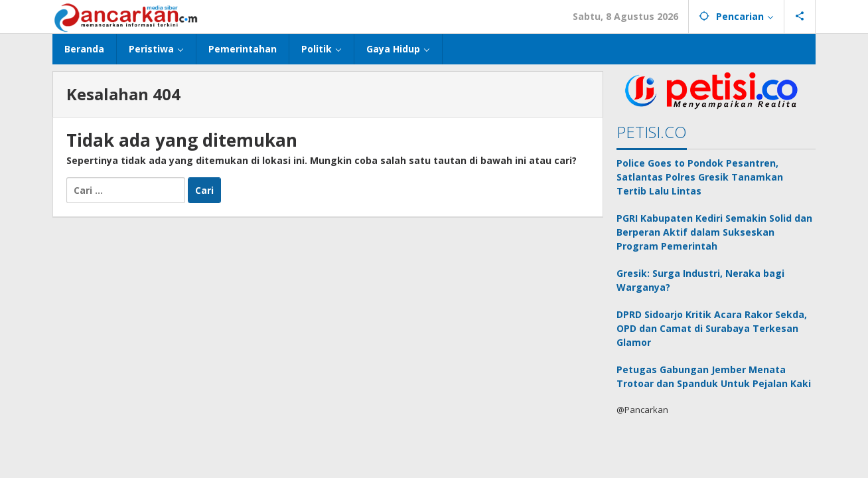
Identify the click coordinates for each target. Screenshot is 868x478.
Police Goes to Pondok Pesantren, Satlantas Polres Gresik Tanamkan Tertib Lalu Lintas (700, 177)
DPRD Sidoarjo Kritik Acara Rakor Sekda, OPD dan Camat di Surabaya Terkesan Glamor (712, 328)
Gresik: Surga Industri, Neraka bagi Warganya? (700, 280)
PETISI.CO (652, 132)
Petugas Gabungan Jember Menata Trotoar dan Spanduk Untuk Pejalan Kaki (714, 376)
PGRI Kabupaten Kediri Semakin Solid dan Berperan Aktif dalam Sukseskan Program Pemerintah (714, 232)
